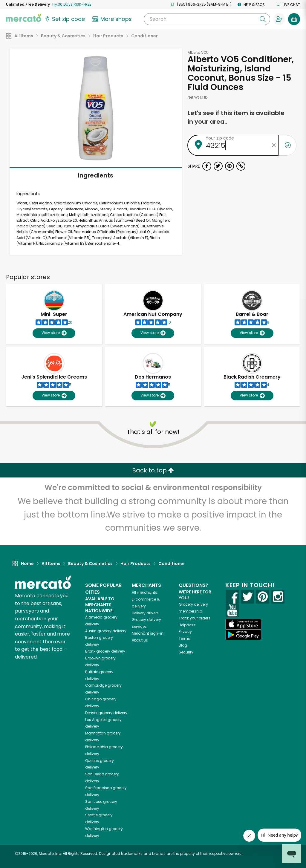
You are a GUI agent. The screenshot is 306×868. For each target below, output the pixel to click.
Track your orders (195, 618)
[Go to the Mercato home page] (24, 17)
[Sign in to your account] (279, 19)
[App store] (243, 624)
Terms (184, 638)
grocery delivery (106, 631)
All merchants (144, 592)
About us (140, 640)
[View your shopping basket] (294, 19)
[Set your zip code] (65, 19)
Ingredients (96, 175)
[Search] (207, 19)
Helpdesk (187, 625)
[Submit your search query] (263, 19)
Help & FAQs (251, 5)
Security (186, 652)
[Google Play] (243, 635)
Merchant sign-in (148, 633)
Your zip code (220, 138)
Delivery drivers (145, 613)
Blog (183, 645)
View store (54, 333)
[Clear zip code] (274, 145)
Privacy (185, 632)
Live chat (288, 5)
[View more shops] (113, 19)
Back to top (153, 470)
